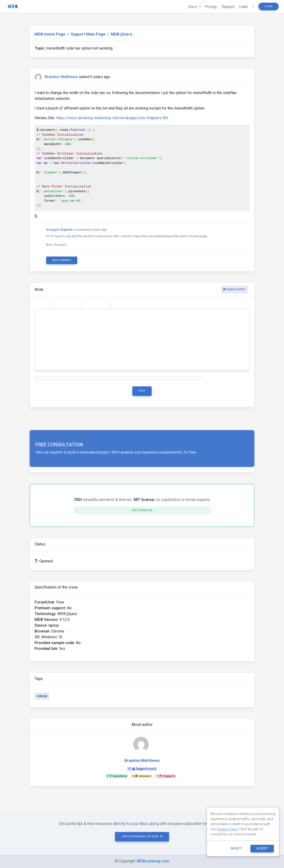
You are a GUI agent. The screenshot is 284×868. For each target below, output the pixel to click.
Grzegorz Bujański (59, 230)
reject (236, 848)
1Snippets (166, 776)
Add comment (62, 260)
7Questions (117, 776)
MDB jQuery (122, 34)
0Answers (142, 776)
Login (268, 6)
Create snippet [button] (235, 290)
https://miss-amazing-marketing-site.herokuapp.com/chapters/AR (112, 118)
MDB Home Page (50, 34)
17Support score (142, 769)
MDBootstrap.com (153, 861)
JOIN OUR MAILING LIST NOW (142, 836)
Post (142, 391)
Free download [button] (142, 510)
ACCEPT (262, 848)
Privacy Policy (227, 829)
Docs (193, 7)
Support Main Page (88, 34)
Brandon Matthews (61, 77)
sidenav (42, 696)
